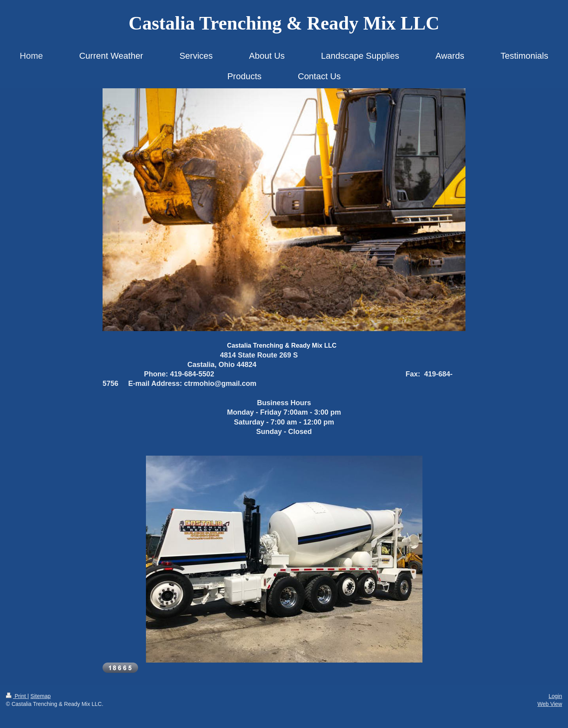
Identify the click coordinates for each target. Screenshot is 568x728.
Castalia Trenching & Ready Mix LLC (284, 23)
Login (555, 696)
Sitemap (40, 696)
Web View (550, 704)
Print (17, 696)
